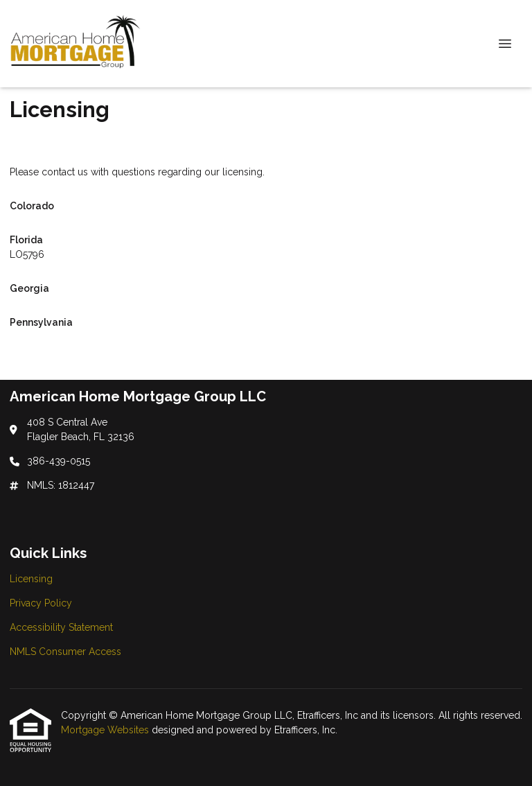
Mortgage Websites (106, 730)
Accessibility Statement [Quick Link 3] (61, 627)
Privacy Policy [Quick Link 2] (41, 603)
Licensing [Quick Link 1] (31, 579)
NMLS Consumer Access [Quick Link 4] (65, 652)
